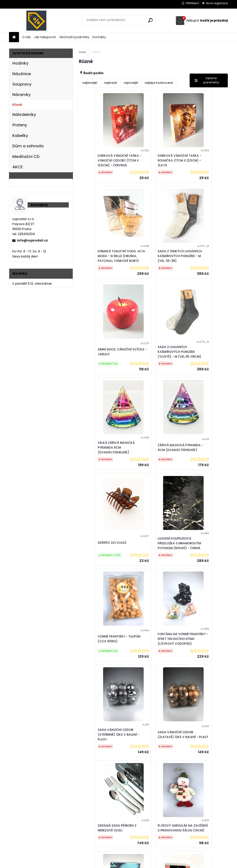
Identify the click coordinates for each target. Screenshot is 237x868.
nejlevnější (90, 83)
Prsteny (20, 125)
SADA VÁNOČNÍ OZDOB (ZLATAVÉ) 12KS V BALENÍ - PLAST (153, 558)
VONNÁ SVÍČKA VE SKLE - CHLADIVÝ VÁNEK (177, 751)
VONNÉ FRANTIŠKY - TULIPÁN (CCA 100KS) (149, 457)
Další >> (197, 788)
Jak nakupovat (45, 37)
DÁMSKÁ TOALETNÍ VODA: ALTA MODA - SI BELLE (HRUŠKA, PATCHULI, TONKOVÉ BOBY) (202, 163)
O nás (26, 37)
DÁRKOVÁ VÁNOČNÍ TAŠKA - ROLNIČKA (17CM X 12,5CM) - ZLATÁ (152, 163)
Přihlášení (192, 3)
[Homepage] (14, 37)
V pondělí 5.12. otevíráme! (32, 284)
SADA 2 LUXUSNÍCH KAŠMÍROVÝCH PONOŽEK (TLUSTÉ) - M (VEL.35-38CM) (201, 263)
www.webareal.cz (135, 864)
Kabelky (20, 136)
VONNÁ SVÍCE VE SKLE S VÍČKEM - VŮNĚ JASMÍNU (127, 751)
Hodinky (20, 63)
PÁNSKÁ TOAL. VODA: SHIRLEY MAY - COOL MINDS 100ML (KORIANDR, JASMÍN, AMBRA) (152, 656)
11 (180, 788)
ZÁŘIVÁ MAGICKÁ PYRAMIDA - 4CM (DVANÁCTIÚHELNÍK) (149, 361)
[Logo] (36, 21)
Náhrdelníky (24, 115)
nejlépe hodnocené (159, 83)
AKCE (18, 167)
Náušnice (22, 74)
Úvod (82, 52)
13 (187, 788)
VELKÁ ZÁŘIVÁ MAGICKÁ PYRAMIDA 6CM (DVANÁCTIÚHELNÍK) (102, 361)
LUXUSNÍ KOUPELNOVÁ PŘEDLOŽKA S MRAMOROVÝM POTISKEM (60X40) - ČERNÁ (103, 459)
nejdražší (111, 83)
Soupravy (22, 84)
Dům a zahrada (28, 146)
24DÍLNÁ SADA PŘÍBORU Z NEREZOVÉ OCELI (202, 558)
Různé (17, 105)
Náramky (22, 95)
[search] (150, 20)
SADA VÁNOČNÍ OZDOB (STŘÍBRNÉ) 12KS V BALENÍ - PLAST (103, 558)
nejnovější (131, 83)
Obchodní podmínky (74, 37)
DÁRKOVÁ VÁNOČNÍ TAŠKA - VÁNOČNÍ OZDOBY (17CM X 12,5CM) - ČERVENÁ (104, 163)
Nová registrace (217, 3)
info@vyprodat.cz (32, 240)
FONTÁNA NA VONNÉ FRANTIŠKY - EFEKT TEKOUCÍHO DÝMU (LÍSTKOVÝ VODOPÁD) (200, 459)
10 (173, 788)
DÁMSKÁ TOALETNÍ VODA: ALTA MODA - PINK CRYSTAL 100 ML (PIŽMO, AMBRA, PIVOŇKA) (202, 656)
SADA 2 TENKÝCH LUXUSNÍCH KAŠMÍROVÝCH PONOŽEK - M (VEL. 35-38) (104, 263)
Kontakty (99, 37)
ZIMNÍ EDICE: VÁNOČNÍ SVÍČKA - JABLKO (150, 261)
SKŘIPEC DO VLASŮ (197, 359)
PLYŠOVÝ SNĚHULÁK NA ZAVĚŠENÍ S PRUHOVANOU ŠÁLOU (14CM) (103, 656)
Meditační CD (26, 157)
